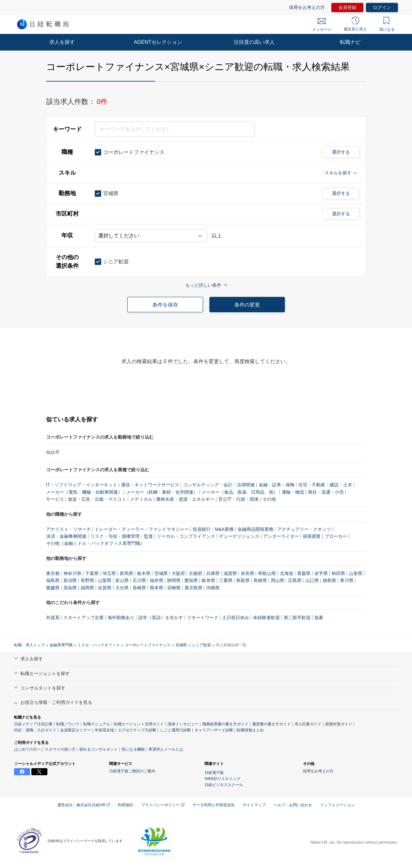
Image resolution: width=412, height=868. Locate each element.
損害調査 (312, 536)
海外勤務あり (121, 617)
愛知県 (191, 580)
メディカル (141, 499)
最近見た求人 (355, 24)
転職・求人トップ (29, 645)
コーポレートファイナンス (148, 645)
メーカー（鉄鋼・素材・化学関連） (162, 492)
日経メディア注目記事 (33, 724)
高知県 (70, 588)
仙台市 (53, 452)
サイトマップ (254, 805)
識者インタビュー (183, 724)
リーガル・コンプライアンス (186, 536)
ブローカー (336, 536)
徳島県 (329, 580)
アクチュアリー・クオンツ (304, 529)
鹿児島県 (193, 588)
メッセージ (322, 25)
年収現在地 (104, 730)
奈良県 (247, 573)
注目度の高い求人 (254, 42)
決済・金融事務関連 (66, 536)
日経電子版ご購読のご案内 (132, 771)
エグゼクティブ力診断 (137, 730)
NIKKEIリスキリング (222, 779)
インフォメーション (337, 805)
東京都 (53, 573)
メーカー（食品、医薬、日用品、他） (240, 492)
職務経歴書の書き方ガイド (225, 724)
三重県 (226, 580)
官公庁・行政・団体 (238, 499)
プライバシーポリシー (163, 805)
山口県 (312, 580)
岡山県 (278, 580)
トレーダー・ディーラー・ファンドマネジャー (142, 529)
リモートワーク (203, 617)
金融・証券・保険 (277, 485)
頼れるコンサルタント (99, 749)
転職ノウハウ (68, 724)
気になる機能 (133, 749)
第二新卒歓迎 (297, 617)
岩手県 (321, 573)
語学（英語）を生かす (161, 617)
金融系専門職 (61, 645)
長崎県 (139, 588)
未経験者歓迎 (266, 617)
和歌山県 (267, 573)
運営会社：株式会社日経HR (84, 805)
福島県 (53, 580)
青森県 (304, 573)
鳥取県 (243, 580)
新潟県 (70, 580)
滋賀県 (230, 573)
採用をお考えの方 (307, 7)
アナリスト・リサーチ (69, 529)
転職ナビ (350, 42)
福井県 (157, 580)
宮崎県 (174, 588)
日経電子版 (214, 773)
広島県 (295, 580)
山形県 (356, 573)
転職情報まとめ (250, 730)
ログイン (382, 7)
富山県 (122, 580)
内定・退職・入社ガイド (35, 730)
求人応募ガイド (308, 724)
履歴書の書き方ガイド (271, 724)
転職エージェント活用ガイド (139, 724)
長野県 (87, 580)
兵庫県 (213, 573)
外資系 (53, 617)
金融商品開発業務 (255, 529)
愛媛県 (53, 588)
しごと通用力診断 (175, 730)
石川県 (139, 580)
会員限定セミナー (76, 730)
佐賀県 (105, 588)
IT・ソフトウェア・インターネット (82, 485)
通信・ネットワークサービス (150, 485)
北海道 (287, 573)
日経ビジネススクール (224, 785)
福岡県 (87, 588)
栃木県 (144, 573)
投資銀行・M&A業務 (213, 529)
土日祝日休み (236, 617)
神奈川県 (72, 573)
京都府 (196, 573)
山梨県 (105, 580)
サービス (55, 499)
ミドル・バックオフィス (99, 645)
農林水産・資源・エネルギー (185, 499)
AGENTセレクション (158, 42)
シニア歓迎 (201, 645)
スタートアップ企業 (84, 617)
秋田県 (338, 573)
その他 (269, 499)
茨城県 (161, 573)
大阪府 (178, 573)
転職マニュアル (97, 724)
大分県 (122, 588)
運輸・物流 (293, 492)
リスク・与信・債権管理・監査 (122, 536)
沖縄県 (213, 588)
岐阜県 (208, 580)
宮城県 (181, 645)
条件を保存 (165, 305)
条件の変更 (247, 305)
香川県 (347, 580)
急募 (319, 617)
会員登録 (347, 7)
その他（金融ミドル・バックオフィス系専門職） (95, 543)
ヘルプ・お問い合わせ (293, 805)
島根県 (260, 580)
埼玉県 (109, 573)
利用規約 (125, 805)
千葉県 (92, 573)
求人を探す (62, 42)
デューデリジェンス (239, 536)
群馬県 (126, 573)
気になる (387, 24)
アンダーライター (281, 536)
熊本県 (157, 588)
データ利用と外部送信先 (214, 805)
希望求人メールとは (166, 749)
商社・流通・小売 (326, 492)
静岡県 (174, 580)
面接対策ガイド (339, 724)
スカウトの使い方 (60, 749)
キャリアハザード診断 (214, 730)
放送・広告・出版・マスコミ (97, 499)
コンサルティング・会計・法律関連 (219, 485)
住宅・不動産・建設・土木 (325, 485)
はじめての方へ (28, 749)
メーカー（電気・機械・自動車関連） (84, 492)
